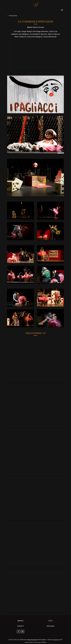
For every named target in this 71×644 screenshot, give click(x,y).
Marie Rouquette (32, 640)
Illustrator (50, 640)
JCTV (50, 621)
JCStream (50, 626)
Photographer (42, 640)
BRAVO (20, 621)
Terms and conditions (40, 642)
